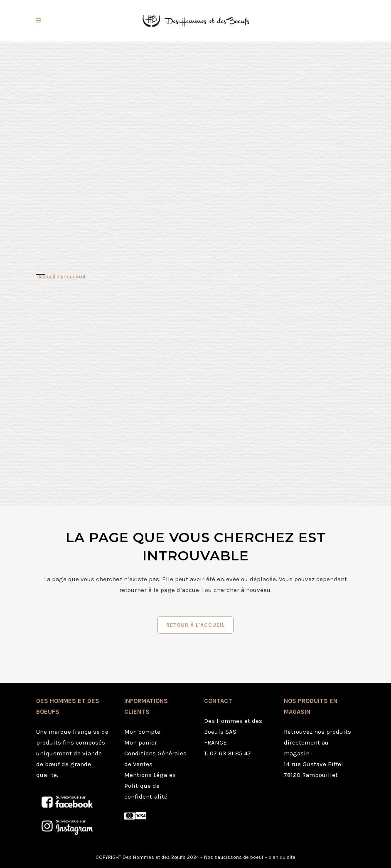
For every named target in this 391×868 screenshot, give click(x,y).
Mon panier (141, 742)
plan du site (282, 857)
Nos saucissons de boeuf (234, 857)
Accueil (47, 277)
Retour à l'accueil (195, 625)
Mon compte (142, 732)
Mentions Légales (150, 775)
